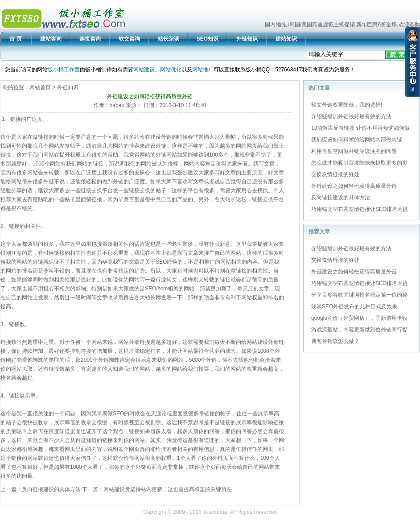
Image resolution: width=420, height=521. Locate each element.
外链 (166, 137)
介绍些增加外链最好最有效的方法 (351, 116)
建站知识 (286, 39)
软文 (172, 280)
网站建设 (144, 70)
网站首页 (40, 87)
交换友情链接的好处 (335, 174)
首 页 (15, 39)
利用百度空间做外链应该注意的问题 (354, 151)
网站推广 (203, 70)
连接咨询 (90, 39)
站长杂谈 (169, 39)
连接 (86, 351)
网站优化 (171, 70)
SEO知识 (208, 39)
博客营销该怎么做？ (335, 341)
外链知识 (247, 39)
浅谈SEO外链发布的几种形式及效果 (354, 306)
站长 (140, 137)
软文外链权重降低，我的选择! (347, 105)
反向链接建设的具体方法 (51, 489)
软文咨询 (129, 39)
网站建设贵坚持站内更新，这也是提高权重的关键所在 (168, 489)
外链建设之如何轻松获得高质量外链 (354, 186)
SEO (161, 262)
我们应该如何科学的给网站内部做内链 (357, 140)
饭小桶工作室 (64, 70)
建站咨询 (51, 39)
